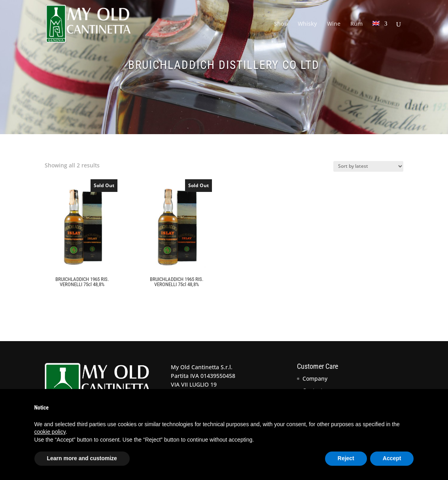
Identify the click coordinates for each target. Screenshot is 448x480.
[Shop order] (368, 166)
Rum (356, 24)
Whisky (307, 24)
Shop (281, 24)
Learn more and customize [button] (82, 458)
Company (315, 378)
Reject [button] (346, 458)
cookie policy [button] (50, 432)
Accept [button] (392, 458)
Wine (334, 24)
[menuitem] (380, 34)
